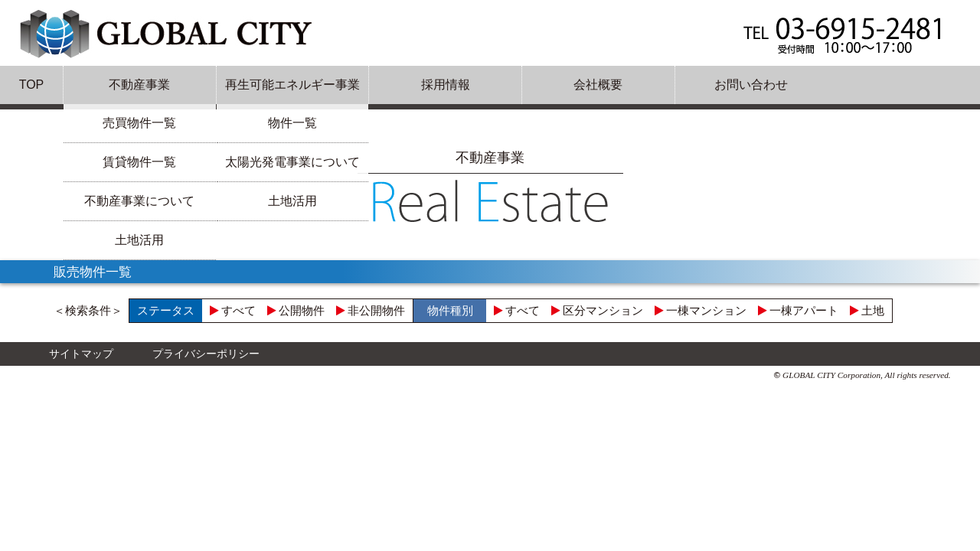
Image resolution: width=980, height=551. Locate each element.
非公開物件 (371, 311)
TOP (32, 85)
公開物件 (296, 311)
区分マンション (597, 311)
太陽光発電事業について (292, 162)
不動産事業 (139, 85)
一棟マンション (701, 311)
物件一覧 (292, 123)
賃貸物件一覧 (139, 162)
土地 (867, 311)
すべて (233, 311)
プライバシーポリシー (206, 354)
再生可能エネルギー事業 (292, 85)
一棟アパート (798, 311)
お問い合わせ (751, 85)
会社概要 (598, 85)
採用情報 (446, 85)
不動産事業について (139, 201)
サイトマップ (81, 354)
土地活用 (139, 240)
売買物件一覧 (139, 123)
